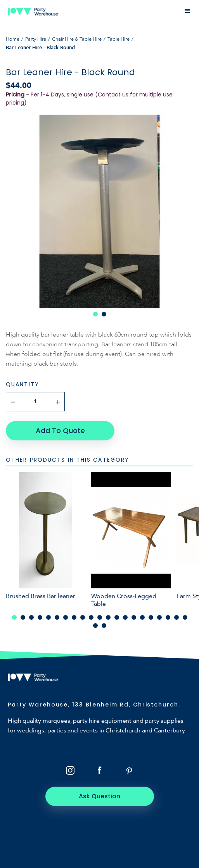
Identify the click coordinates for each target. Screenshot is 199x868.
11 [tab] (100, 617)
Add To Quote (60, 431)
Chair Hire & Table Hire (77, 39)
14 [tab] (125, 617)
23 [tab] (104, 626)
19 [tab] (168, 617)
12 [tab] (108, 617)
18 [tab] (159, 617)
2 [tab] (104, 314)
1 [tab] (95, 314)
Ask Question (99, 796)
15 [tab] (134, 617)
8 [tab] (74, 617)
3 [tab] (31, 617)
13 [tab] (117, 617)
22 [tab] (95, 626)
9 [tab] (83, 617)
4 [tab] (40, 617)
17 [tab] (151, 617)
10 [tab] (91, 617)
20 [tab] (177, 617)
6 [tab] (57, 617)
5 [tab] (48, 617)
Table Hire (119, 39)
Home (13, 39)
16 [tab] (142, 617)
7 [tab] (66, 617)
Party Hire (36, 39)
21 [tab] (185, 617)
